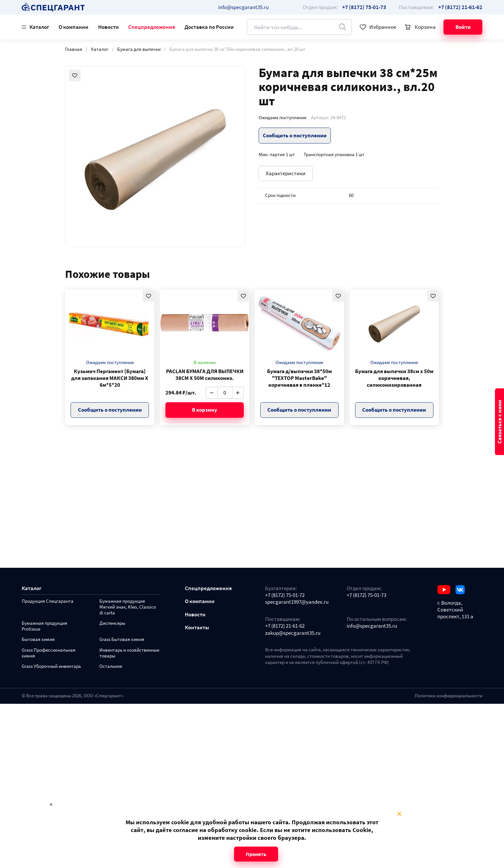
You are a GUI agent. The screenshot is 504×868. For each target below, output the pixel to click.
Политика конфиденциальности (448, 696)
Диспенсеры (112, 623)
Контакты (197, 628)
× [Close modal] (399, 814)
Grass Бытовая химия (122, 640)
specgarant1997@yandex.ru (297, 602)
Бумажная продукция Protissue (45, 626)
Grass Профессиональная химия (49, 653)
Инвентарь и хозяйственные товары (129, 653)
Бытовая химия (38, 640)
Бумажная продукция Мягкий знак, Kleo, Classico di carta (128, 607)
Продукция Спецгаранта (48, 601)
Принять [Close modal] (256, 854)
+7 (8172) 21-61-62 (285, 626)
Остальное (111, 666)
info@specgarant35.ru (243, 7)
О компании (73, 27)
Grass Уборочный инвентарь (51, 666)
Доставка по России (209, 27)
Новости (108, 27)
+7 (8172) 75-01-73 (366, 595)
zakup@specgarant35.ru (293, 633)
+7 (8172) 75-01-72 (285, 595)
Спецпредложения (152, 27)
